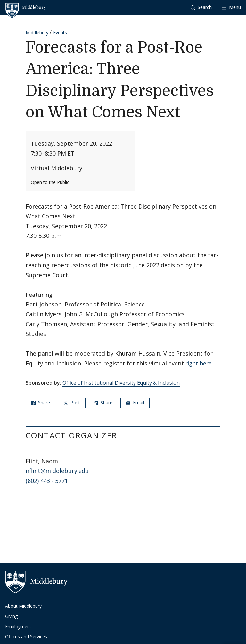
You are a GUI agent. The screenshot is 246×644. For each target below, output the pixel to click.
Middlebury (37, 33)
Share (41, 403)
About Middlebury (23, 606)
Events (60, 33)
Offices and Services (26, 636)
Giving (11, 616)
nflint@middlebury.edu (57, 471)
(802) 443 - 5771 (47, 481)
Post (72, 403)
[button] (201, 8)
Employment (18, 627)
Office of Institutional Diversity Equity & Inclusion (121, 383)
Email (135, 403)
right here (199, 363)
